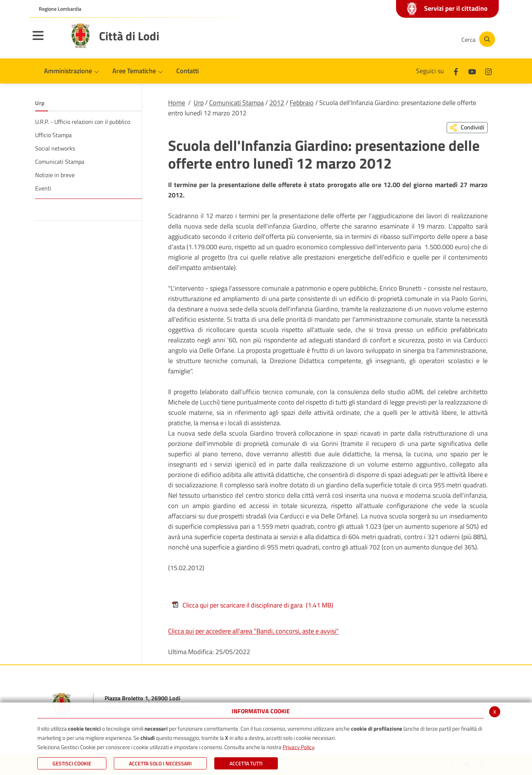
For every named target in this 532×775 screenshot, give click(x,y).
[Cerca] (477, 39)
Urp (199, 103)
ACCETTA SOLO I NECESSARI (160, 763)
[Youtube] (404, 39)
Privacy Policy (298, 747)
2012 (277, 103)
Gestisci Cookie (72, 763)
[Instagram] (426, 39)
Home (177, 103)
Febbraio (302, 103)
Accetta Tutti (246, 763)
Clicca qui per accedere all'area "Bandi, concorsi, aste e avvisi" (253, 631)
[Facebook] (382, 39)
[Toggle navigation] (47, 40)
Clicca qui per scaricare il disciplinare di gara (253, 605)
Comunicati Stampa (236, 103)
